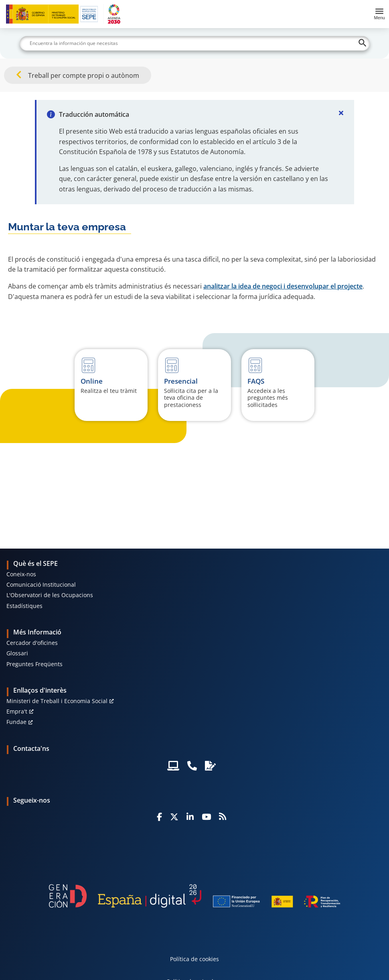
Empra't (17, 711)
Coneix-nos (21, 574)
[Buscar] (195, 43)
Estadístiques (24, 606)
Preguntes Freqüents (34, 664)
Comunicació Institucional (41, 585)
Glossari (17, 653)
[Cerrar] (341, 113)
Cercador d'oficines (32, 643)
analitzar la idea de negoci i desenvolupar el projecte (283, 286)
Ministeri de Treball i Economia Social (57, 701)
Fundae (16, 722)
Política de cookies (194, 959)
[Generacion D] (194, 896)
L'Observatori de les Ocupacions (50, 595)
